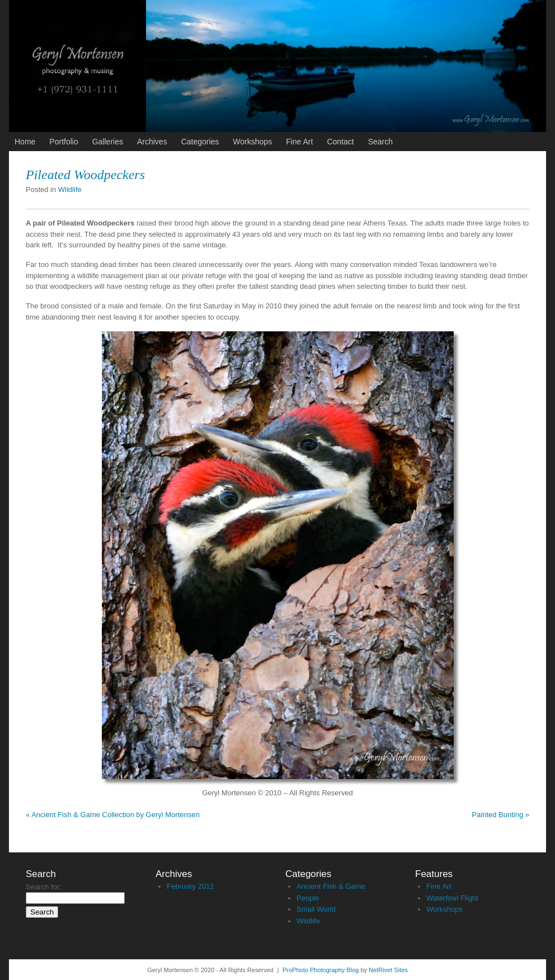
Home (25, 142)
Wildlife (70, 189)
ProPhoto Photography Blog (321, 970)
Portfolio (64, 142)
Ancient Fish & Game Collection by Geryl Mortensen (113, 815)
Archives (152, 142)
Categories (200, 142)
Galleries (108, 142)
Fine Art (299, 142)
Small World (316, 909)
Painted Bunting (500, 815)
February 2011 (191, 886)
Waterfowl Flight (452, 898)
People (308, 898)
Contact (340, 142)
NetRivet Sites (388, 970)
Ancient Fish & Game (331, 886)
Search (380, 142)
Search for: (44, 887)
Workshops (252, 142)
